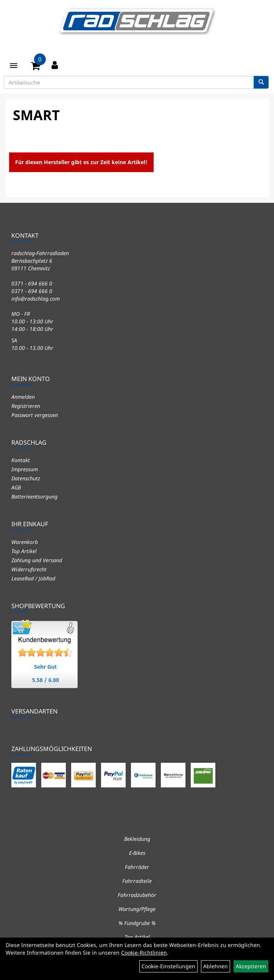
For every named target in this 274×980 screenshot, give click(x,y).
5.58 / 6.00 (46, 680)
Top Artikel (24, 551)
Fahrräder (137, 867)
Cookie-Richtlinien (144, 953)
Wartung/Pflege (137, 909)
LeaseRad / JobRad (33, 578)
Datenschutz (26, 478)
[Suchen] (261, 82)
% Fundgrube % (137, 923)
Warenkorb (25, 542)
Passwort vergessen (35, 415)
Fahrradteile (137, 881)
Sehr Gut (45, 667)
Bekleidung (137, 839)
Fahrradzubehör (137, 895)
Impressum (25, 469)
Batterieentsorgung (34, 496)
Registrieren (26, 406)
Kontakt (21, 460)
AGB (16, 487)
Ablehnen (216, 966)
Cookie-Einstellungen (168, 966)
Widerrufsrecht (29, 569)
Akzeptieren (251, 966)
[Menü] (14, 66)
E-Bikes (137, 853)
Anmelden (23, 397)
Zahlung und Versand (37, 560)
